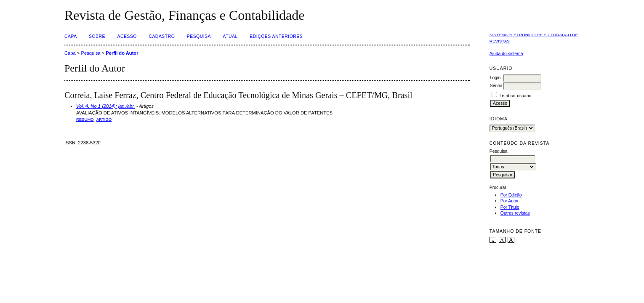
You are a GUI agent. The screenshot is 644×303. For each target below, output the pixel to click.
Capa (71, 36)
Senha (496, 86)
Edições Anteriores (276, 36)
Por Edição (511, 195)
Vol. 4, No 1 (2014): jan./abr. (106, 106)
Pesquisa (199, 36)
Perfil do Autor (122, 53)
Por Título (510, 207)
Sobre (97, 36)
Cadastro (162, 36)
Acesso (127, 36)
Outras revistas (515, 213)
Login (495, 78)
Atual (230, 36)
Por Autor (510, 201)
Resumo (85, 119)
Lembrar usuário (516, 96)
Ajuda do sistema (506, 54)
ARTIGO (104, 119)
